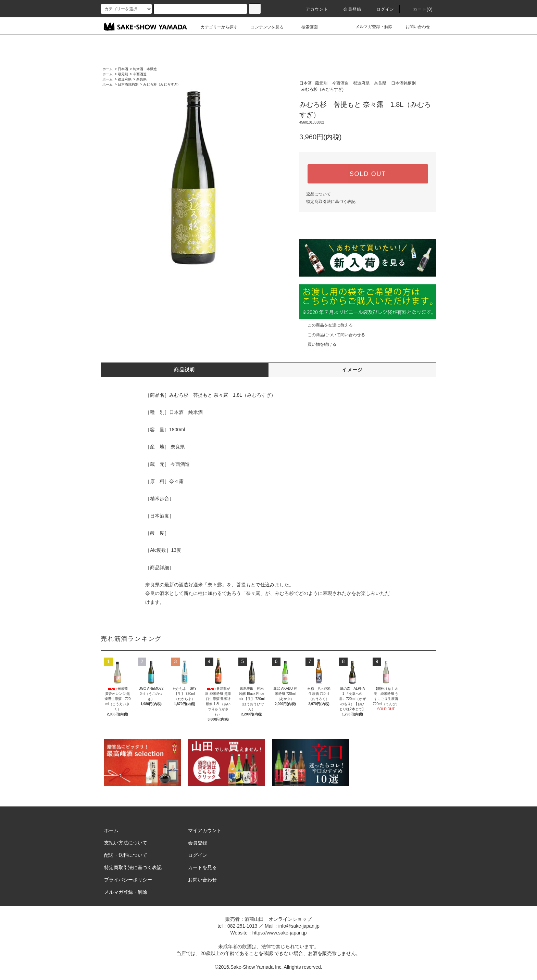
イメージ (352, 370)
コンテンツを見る (263, 27)
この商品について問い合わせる (332, 335)
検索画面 (305, 27)
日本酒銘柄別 (128, 84)
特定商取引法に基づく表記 (331, 202)
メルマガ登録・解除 (370, 27)
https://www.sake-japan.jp (280, 933)
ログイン (381, 9)
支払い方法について (126, 843)
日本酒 (123, 69)
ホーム (108, 69)
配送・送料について (126, 855)
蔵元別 (123, 74)
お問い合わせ (414, 27)
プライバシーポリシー (128, 880)
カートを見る (202, 867)
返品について (319, 194)
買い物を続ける (318, 344)
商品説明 (185, 370)
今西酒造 (140, 74)
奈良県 (141, 79)
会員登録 (348, 9)
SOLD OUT (368, 174)
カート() (419, 9)
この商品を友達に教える (326, 325)
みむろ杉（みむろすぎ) (161, 84)
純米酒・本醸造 (145, 69)
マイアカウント (205, 830)
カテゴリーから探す (215, 27)
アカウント (313, 9)
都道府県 (125, 79)
